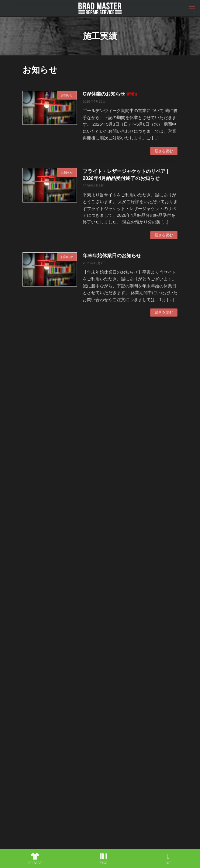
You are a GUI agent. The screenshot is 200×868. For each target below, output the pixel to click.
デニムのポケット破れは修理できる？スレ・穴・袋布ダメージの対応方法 (113, 398)
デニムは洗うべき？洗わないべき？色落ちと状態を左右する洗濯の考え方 (113, 441)
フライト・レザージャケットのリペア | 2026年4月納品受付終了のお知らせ (112, 528)
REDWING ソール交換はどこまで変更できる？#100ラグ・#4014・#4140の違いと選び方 (106, 571)
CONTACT (34, 793)
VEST (30, 748)
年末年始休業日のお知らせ (112, 256)
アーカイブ (33, 647)
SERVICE (35, 859)
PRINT (31, 736)
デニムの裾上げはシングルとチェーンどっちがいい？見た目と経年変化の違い (113, 484)
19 (111, 337)
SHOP (31, 770)
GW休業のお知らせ (110, 94)
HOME (31, 691)
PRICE (31, 725)
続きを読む (164, 151)
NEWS (31, 782)
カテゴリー (33, 616)
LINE (168, 859)
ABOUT (32, 703)
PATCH (31, 759)
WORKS (32, 714)
